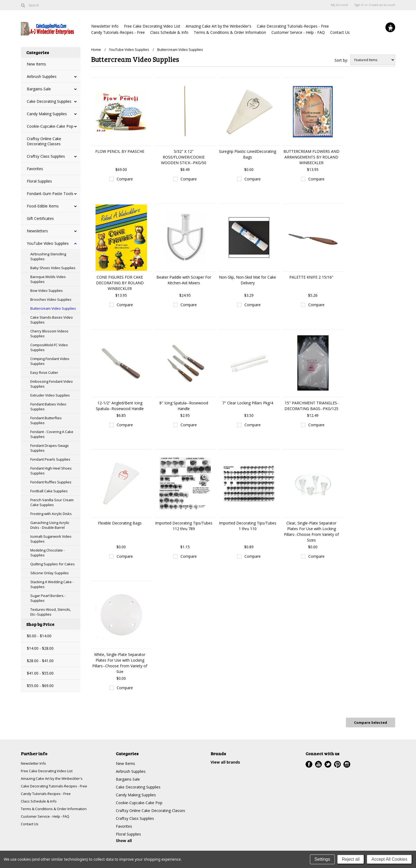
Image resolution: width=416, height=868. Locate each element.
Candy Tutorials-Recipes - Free (118, 32)
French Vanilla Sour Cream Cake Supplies (52, 502)
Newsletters (37, 231)
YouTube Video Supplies (48, 243)
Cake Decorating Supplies (49, 101)
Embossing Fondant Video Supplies (52, 384)
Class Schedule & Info (169, 32)
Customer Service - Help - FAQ (298, 32)
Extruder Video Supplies (50, 395)
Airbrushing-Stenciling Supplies (48, 256)
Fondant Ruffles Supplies (51, 482)
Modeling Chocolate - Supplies (48, 553)
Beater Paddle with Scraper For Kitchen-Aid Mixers (184, 280)
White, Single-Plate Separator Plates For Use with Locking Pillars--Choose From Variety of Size (120, 663)
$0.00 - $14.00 (39, 636)
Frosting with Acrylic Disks (51, 514)
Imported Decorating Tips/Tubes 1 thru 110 (248, 526)
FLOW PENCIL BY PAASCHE (120, 151)
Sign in (359, 5)
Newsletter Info (105, 26)
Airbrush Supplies (42, 76)
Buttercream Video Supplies (53, 308)
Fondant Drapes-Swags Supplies (50, 448)
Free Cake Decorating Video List (152, 26)
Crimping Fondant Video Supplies (50, 361)
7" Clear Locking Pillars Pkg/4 (248, 403)
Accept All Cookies (389, 859)
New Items (36, 64)
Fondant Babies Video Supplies (48, 407)
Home (96, 49)
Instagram (347, 763)
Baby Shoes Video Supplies (53, 268)
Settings (322, 859)
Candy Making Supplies (47, 114)
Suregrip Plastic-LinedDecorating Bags (248, 154)
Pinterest (337, 763)
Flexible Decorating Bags (120, 523)
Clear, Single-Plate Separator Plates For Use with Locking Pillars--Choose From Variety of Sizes (311, 532)
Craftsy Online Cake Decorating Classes (44, 141)
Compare (125, 179)
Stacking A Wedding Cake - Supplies (52, 584)
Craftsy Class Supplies (46, 156)
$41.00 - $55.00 (40, 673)
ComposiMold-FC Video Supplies (49, 347)
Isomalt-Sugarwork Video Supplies (51, 539)
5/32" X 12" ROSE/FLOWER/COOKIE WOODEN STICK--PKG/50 (184, 157)
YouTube (318, 763)
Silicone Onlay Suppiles (50, 573)
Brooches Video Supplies (51, 299)
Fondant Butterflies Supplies (46, 420)
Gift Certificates (40, 218)
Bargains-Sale (39, 89)
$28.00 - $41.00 (40, 661)
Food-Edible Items (43, 206)
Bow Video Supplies (47, 291)
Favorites (35, 169)
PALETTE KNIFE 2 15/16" (311, 277)
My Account (340, 5)
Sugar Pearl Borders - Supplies (48, 598)
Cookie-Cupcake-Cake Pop (50, 126)
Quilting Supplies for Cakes (53, 564)
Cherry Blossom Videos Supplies (49, 334)
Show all (124, 839)
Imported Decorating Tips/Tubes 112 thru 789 (184, 526)
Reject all (351, 859)
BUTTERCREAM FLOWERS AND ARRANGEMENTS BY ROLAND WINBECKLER (311, 157)
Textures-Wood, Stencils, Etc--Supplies (51, 612)
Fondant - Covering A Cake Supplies (52, 434)
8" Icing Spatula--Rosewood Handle (184, 406)
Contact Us (340, 32)
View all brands (225, 761)
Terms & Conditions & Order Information (230, 32)
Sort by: (341, 60)
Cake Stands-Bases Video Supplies (52, 320)
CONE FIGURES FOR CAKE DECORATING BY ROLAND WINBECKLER (120, 283)
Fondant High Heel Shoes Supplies (51, 471)
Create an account (382, 5)
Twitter (328, 763)
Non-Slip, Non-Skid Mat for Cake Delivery (248, 280)
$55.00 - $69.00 (40, 686)
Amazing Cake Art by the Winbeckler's (219, 26)
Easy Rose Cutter (44, 372)
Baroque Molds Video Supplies (48, 279)
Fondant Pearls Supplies (50, 459)
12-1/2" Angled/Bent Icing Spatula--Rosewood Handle (120, 406)
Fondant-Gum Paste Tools (50, 194)
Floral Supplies (39, 181)
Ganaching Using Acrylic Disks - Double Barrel (50, 525)
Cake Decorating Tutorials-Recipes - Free (293, 26)
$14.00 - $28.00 (40, 648)
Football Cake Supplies (49, 491)
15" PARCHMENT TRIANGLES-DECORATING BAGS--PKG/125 (311, 406)
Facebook (309, 763)
